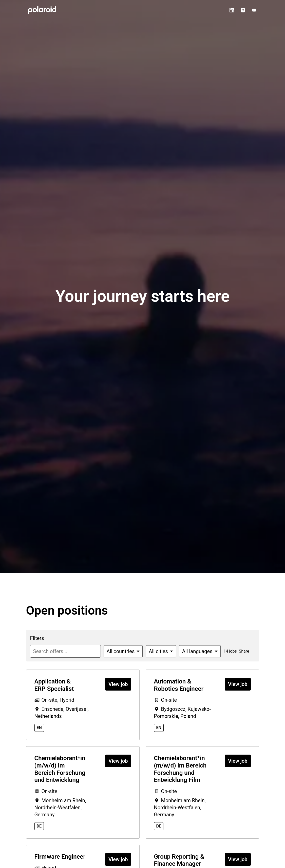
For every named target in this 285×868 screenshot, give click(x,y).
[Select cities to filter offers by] (161, 651)
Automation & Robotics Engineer (179, 685)
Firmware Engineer (60, 857)
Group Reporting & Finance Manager (179, 860)
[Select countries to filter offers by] (123, 651)
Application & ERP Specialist (54, 685)
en (39, 728)
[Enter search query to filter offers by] (65, 651)
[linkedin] (232, 10)
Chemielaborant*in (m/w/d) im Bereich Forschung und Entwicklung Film (180, 769)
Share (244, 651)
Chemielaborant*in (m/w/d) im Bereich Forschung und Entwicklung (60, 769)
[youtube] (254, 10)
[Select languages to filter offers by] (200, 651)
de (39, 826)
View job (118, 684)
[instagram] (243, 10)
